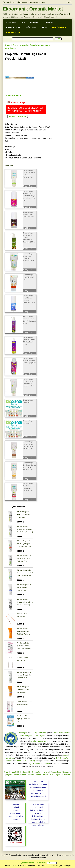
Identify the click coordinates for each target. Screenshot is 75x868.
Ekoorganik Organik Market (33, 9)
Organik (42, 736)
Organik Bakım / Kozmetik (16, 45)
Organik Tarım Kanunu (40, 772)
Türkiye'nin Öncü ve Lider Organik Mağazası (20, 14)
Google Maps (15, 813)
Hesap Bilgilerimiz (38, 822)
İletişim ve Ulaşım (38, 793)
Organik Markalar (42, 775)
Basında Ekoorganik (38, 787)
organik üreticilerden (62, 733)
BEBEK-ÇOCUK (13, 28)
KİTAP (45, 28)
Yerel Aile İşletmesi (31, 17)
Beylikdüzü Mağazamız (38, 784)
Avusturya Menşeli (20, 135)
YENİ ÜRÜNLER (59, 28)
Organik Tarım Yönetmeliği (25, 761)
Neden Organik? (24, 772)
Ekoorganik (24, 733)
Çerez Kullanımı (38, 825)
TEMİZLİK (49, 23)
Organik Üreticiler (27, 775)
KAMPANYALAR (13, 32)
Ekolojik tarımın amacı (40, 741)
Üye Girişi (7, 2)
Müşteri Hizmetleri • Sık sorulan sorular (29, 2)
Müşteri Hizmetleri (38, 796)
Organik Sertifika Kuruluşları (39, 764)
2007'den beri (16, 17)
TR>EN (69, 2)
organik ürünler (32, 736)
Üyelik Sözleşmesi (38, 819)
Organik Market (40, 733)
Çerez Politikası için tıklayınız (34, 863)
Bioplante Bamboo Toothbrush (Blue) (33, 130)
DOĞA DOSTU (31, 28)
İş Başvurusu (38, 790)
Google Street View (15, 816)
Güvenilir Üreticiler (47, 14)
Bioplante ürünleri (23, 138)
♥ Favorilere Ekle (14, 95)
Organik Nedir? (10, 772)
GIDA (23, 23)
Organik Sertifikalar (62, 775)
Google (15, 810)
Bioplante (15, 133)
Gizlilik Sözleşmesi (38, 816)
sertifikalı (22, 736)
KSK (52, 775)
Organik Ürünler (12, 775)
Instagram (15, 804)
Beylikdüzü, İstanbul (49, 17)
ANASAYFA (11, 23)
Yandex (15, 819)
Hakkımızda (38, 781)
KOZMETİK (35, 23)
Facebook (15, 807)
